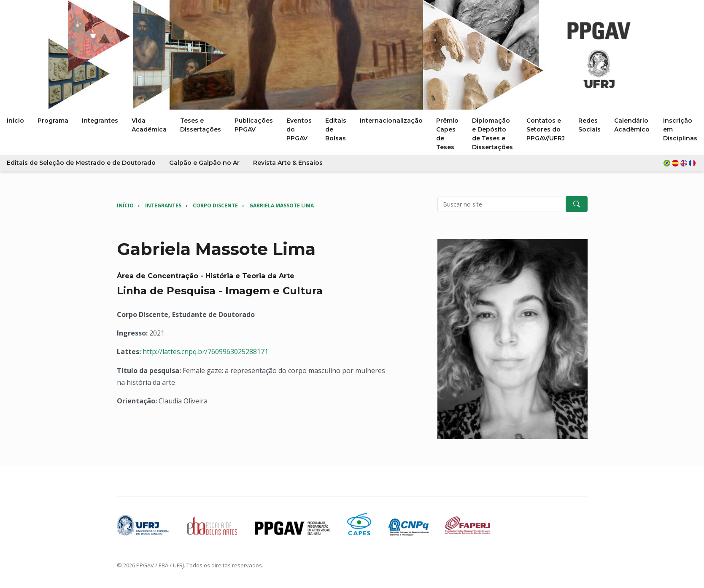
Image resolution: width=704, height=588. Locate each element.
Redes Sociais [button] (589, 125)
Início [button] (15, 121)
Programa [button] (53, 121)
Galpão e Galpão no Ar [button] (204, 163)
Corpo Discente (215, 205)
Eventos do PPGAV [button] (299, 129)
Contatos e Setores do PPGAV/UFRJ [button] (546, 129)
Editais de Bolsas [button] (336, 129)
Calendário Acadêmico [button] (632, 125)
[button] (680, 163)
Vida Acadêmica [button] (149, 125)
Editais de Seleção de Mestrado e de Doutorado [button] (81, 163)
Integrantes (163, 205)
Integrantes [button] (100, 121)
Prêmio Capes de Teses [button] (447, 134)
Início (125, 205)
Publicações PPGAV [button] (254, 125)
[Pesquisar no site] (502, 204)
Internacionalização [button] (391, 121)
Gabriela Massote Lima (282, 205)
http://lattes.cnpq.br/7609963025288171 (205, 352)
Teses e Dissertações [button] (201, 125)
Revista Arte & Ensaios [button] (288, 163)
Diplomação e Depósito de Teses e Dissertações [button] (492, 134)
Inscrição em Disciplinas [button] (680, 129)
